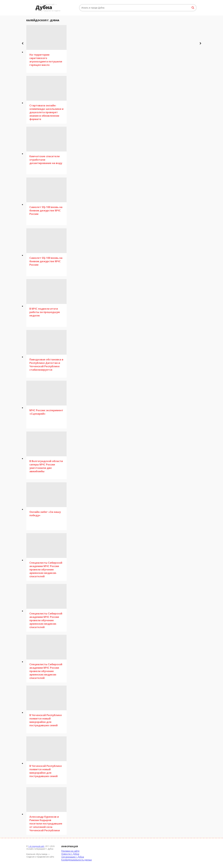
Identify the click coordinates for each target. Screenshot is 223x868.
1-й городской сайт (36, 846)
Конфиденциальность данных (77, 860)
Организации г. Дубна (73, 857)
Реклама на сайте (70, 851)
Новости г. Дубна (70, 854)
